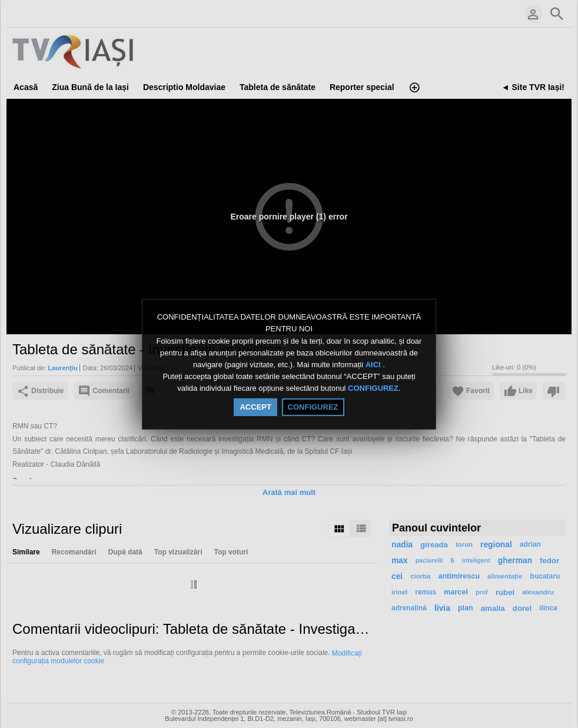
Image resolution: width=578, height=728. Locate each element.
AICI (374, 365)
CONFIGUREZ (373, 389)
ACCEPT (255, 407)
